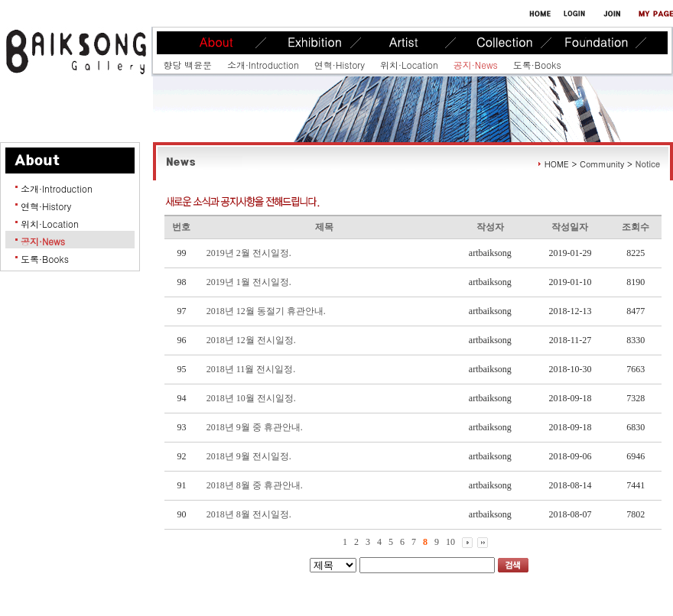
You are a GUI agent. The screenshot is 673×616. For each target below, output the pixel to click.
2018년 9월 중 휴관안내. (255, 427)
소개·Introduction (263, 65)
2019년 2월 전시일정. (249, 253)
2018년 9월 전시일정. (249, 456)
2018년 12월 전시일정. (251, 340)
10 (450, 542)
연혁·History (340, 65)
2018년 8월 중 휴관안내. (255, 485)
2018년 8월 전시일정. (249, 514)
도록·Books (537, 65)
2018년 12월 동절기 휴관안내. (266, 311)
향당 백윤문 (187, 65)
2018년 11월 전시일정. (251, 369)
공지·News (476, 65)
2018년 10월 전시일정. (251, 398)
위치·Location (409, 65)
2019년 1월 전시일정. (249, 282)
